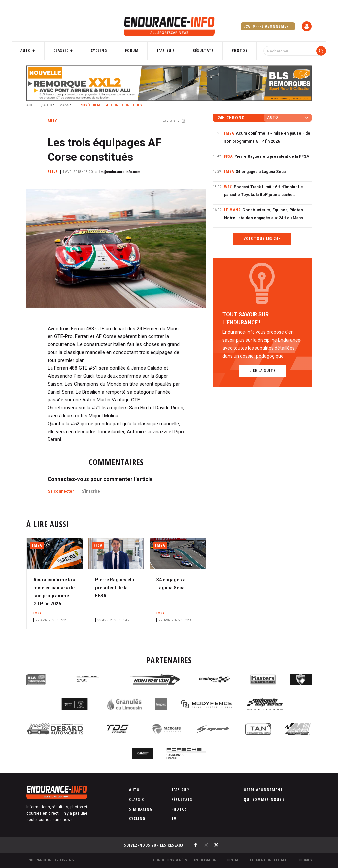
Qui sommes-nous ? (264, 799)
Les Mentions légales (269, 860)
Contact (233, 860)
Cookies (304, 860)
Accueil (34, 105)
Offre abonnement (268, 26)
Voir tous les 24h (262, 239)
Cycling (105, 50)
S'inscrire (91, 491)
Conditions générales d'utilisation (185, 860)
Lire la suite (262, 371)
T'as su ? (165, 50)
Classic (71, 50)
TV (174, 819)
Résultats (199, 50)
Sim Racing (141, 809)
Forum (135, 50)
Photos (233, 50)
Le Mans (62, 105)
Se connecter (61, 491)
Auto (39, 50)
